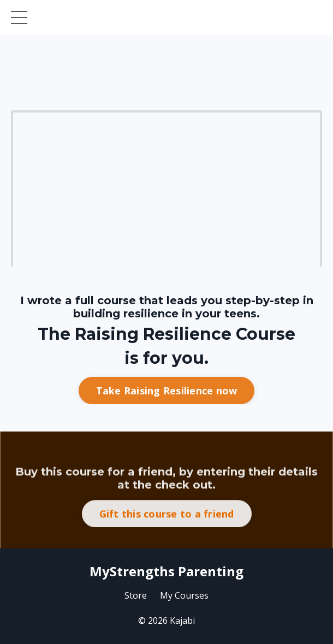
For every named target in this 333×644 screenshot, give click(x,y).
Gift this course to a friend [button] (167, 537)
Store (136, 595)
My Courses (184, 595)
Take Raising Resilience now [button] (167, 392)
